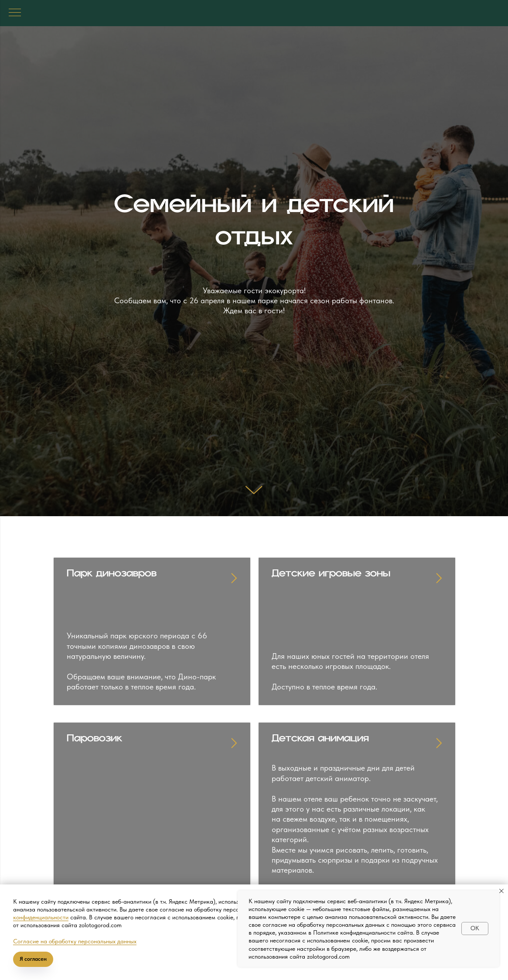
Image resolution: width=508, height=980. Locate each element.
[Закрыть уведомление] (501, 891)
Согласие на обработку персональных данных (75, 941)
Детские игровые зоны (331, 577)
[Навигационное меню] (15, 13)
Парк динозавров (112, 577)
